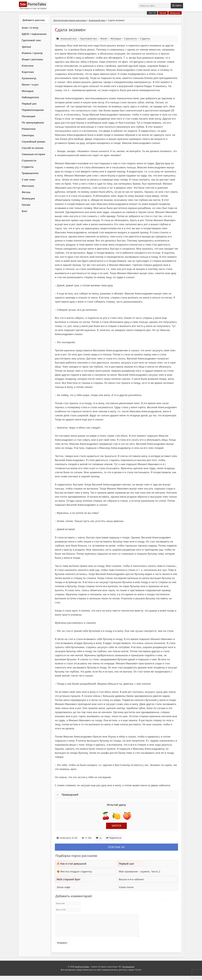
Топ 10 (152, 13)
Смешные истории (33, 154)
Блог (25, 211)
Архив (163, 13)
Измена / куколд (32, 53)
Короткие (28, 72)
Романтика (29, 129)
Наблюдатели (30, 97)
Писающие (29, 116)
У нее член (28, 179)
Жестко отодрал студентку (76, 871)
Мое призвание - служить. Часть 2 (140, 871)
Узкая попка (126, 887)
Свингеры (28, 135)
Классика (28, 66)
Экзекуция (28, 198)
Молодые (28, 91)
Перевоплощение (33, 110)
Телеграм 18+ (117, 847)
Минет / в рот (30, 84)
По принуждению (33, 122)
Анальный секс (97, 20)
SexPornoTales (82, 971)
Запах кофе (63, 887)
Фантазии (28, 186)
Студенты (28, 167)
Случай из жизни (33, 148)
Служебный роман (33, 142)
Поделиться (114, 838)
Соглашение (128, 971)
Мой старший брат (69, 879)
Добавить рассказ (34, 20)
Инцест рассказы (32, 59)
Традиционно (30, 173)
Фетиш (26, 192)
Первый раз (29, 104)
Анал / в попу (30, 28)
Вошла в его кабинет (131, 879)
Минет (104, 39)
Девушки (175, 13)
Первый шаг (126, 864)
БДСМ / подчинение (34, 34)
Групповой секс (31, 40)
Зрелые (26, 47)
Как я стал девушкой (73, 864)
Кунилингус (29, 78)
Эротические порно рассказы (70, 20)
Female (26, 205)
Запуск (117, 826)
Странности (29, 160)
